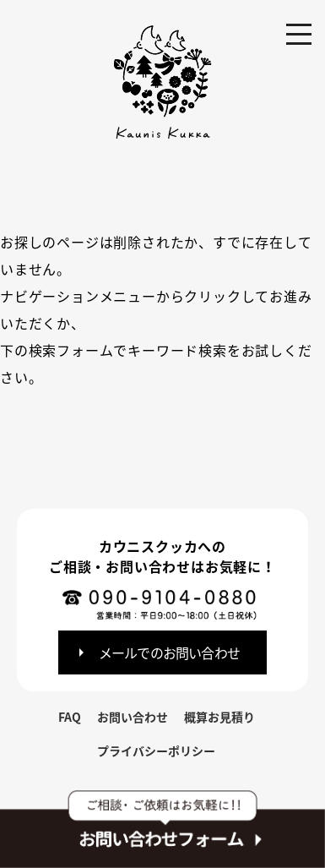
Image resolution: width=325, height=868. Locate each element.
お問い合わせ (133, 717)
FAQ (70, 717)
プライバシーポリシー (156, 751)
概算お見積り (219, 717)
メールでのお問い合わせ (169, 652)
